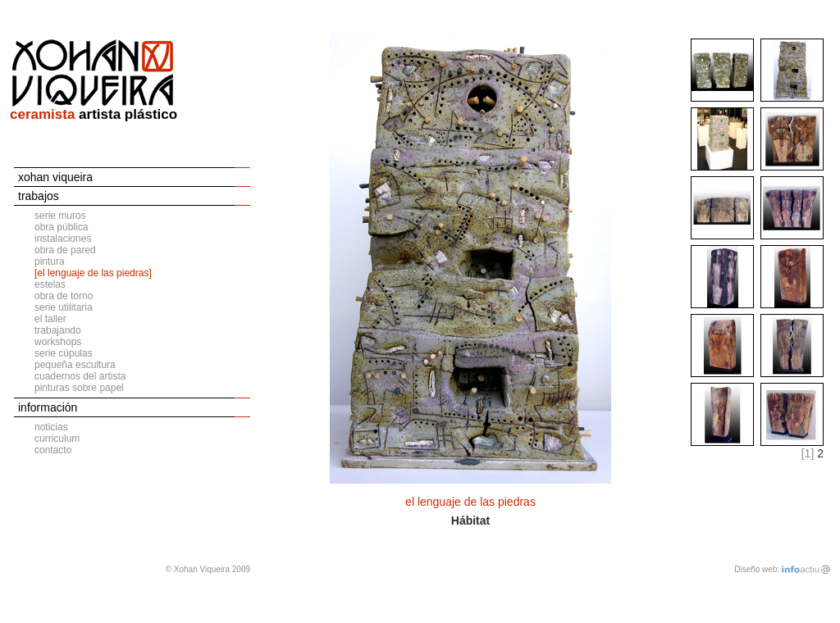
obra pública (61, 227)
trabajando (58, 330)
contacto (53, 450)
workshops (58, 342)
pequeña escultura (75, 365)
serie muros (60, 216)
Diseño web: (757, 569)
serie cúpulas (64, 353)
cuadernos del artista (80, 376)
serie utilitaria (64, 307)
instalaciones (63, 239)
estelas (50, 284)
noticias (51, 427)
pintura (50, 261)
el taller (50, 319)
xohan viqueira (55, 177)
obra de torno (64, 296)
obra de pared (65, 250)
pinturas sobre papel (79, 388)
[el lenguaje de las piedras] (93, 273)
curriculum (57, 439)
